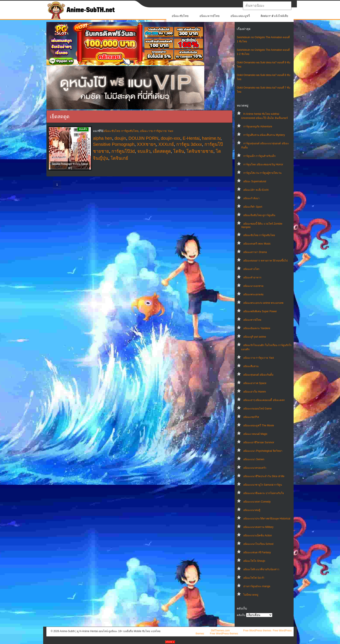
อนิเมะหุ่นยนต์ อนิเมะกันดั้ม (258, 375)
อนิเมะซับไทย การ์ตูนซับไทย (259, 235)
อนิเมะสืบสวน (251, 366)
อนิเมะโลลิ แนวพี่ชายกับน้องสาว (261, 569)
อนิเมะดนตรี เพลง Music (257, 244)
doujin (120, 138)
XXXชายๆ (146, 144)
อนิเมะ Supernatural (255, 181)
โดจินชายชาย (200, 151)
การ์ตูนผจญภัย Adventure (258, 126)
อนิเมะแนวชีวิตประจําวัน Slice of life (264, 476)
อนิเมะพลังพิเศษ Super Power (260, 311)
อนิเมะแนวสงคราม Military (258, 527)
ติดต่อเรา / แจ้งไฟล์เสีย (274, 16)
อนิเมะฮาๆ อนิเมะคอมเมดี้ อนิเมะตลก (264, 400)
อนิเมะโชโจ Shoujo (254, 561)
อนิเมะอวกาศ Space (255, 383)
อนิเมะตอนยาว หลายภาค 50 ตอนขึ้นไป (266, 261)
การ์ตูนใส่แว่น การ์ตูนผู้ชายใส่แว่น (262, 173)
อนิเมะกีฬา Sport (253, 207)
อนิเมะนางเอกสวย (253, 286)
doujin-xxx (170, 138)
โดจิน (179, 151)
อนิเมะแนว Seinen (254, 459)
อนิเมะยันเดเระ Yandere (257, 328)
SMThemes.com (220, 631)
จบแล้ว (144, 151)
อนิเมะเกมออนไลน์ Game (257, 409)
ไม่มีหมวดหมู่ (251, 595)
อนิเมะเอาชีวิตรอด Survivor (259, 442)
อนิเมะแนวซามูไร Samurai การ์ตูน (263, 485)
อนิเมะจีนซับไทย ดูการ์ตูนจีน (259, 215)
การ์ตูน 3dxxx (189, 144)
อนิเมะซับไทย (180, 16)
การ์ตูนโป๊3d (123, 151)
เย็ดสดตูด (162, 151)
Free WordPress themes (257, 631)
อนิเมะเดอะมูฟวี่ (240, 16)
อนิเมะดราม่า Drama (255, 252)
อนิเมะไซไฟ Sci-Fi (254, 578)
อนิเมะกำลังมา (251, 198)
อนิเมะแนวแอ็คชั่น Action (258, 536)
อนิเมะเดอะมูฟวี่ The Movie (259, 425)
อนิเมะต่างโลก (251, 269)
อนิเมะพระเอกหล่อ (253, 294)
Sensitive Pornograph (114, 144)
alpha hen (103, 138)
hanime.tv (211, 138)
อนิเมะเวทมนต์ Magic (255, 434)
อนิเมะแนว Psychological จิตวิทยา (263, 451)
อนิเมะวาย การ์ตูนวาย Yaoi (259, 358)
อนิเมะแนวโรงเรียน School (258, 544)
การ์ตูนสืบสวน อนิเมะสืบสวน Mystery (264, 135)
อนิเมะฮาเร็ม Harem (255, 392)
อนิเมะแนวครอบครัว (255, 468)
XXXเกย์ (166, 144)
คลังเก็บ (241, 615)
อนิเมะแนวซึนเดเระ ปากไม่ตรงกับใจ (264, 493)
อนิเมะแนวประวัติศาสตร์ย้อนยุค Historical (267, 519)
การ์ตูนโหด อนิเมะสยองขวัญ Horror (263, 164)
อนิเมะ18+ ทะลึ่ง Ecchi (256, 190)
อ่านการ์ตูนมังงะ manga (257, 586)
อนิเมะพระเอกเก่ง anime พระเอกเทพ (263, 303)
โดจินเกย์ (119, 158)
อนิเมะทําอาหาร (252, 278)
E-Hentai (191, 138)
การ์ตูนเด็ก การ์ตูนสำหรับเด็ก (259, 156)
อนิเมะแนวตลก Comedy (257, 502)
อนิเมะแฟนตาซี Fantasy (257, 552)
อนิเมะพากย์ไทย (210, 16)
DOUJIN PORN (144, 138)
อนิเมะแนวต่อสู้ (252, 510)
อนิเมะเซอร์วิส (251, 417)
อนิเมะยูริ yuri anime (255, 337)
